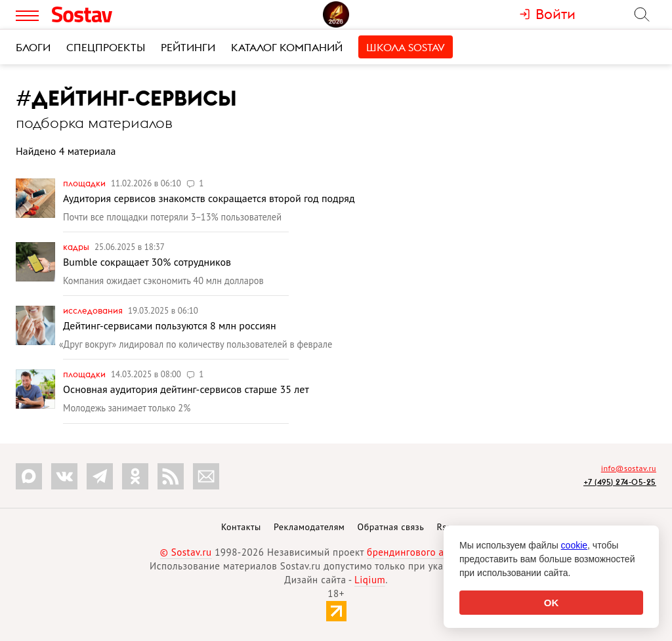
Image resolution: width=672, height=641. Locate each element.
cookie (574, 545)
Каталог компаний (287, 47)
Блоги (33, 47)
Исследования (94, 310)
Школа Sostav (406, 47)
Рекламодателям (309, 527)
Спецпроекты (106, 47)
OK (552, 603)
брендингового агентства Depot (439, 552)
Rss (444, 527)
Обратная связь (391, 527)
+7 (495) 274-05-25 (620, 482)
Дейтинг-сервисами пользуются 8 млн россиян (170, 325)
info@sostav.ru (629, 468)
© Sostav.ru (186, 552)
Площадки (85, 183)
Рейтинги (188, 47)
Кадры (77, 247)
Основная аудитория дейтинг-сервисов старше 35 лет (186, 389)
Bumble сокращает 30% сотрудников (147, 262)
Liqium (370, 580)
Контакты (241, 527)
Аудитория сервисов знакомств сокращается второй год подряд (209, 198)
